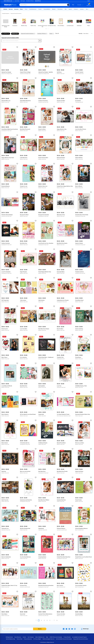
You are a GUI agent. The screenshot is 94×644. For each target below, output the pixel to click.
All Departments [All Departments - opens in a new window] (9, 637)
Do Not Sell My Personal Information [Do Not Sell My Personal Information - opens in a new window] (64, 639)
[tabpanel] (6, 23)
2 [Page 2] (41, 620)
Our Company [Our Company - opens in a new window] (31, 637)
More (87, 9)
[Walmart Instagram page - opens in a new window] (75, 629)
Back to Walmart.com (8, 1)
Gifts (66, 9)
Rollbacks (5, 9)
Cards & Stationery (33, 9)
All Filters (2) (6, 34)
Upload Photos (38, 1)
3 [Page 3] (44, 620)
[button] (10, 47)
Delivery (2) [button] (15, 34)
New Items (11, 9)
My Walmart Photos (30, 1)
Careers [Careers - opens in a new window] (24, 637)
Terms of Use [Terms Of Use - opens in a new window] (19, 639)
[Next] (57, 620)
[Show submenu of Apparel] (72, 9)
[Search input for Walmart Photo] (43, 5)
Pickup (21, 9)
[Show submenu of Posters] (42, 9)
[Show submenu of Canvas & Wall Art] (51, 9)
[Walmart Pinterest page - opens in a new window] (69, 629)
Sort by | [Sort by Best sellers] (81, 34)
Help (73, 5)
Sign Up (40, 629)
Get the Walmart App (11, 639)
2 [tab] (48, 29)
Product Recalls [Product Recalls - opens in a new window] (67, 637)
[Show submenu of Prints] (28, 9)
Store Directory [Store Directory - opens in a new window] (18, 637)
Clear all (57, 33)
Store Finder (17, 1)
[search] (40, 41)
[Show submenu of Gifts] (67, 9)
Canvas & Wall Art (47, 9)
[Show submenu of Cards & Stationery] (37, 9)
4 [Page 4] (47, 620)
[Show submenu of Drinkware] (78, 9)
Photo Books (60, 9)
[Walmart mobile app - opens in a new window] (85, 629)
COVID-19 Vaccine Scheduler (56, 637)
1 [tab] (46, 29)
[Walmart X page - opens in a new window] (66, 629)
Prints (26, 9)
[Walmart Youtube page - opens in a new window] (72, 629)
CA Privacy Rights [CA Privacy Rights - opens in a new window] (37, 639)
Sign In (89, 1)
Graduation (16, 9)
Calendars (82, 9)
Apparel (70, 9)
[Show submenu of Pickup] (23, 9)
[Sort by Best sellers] (88, 34)
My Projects (23, 1)
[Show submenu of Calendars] (84, 9)
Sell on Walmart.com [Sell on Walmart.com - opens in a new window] (40, 637)
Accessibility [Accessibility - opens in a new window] (75, 637)
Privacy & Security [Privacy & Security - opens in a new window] (28, 639)
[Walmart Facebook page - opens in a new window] (64, 629)
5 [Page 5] (50, 620)
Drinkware (76, 9)
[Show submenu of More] (88, 9)
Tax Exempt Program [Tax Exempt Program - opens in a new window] (82, 637)
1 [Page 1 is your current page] (39, 620)
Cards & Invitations (6, 13)
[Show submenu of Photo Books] (63, 9)
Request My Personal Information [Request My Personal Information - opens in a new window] (81, 639)
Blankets (54, 9)
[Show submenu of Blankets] (56, 9)
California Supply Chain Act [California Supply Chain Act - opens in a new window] (48, 639)
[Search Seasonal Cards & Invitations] (20, 41)
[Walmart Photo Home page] (10, 5)
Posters (40, 9)
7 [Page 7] (54, 620)
